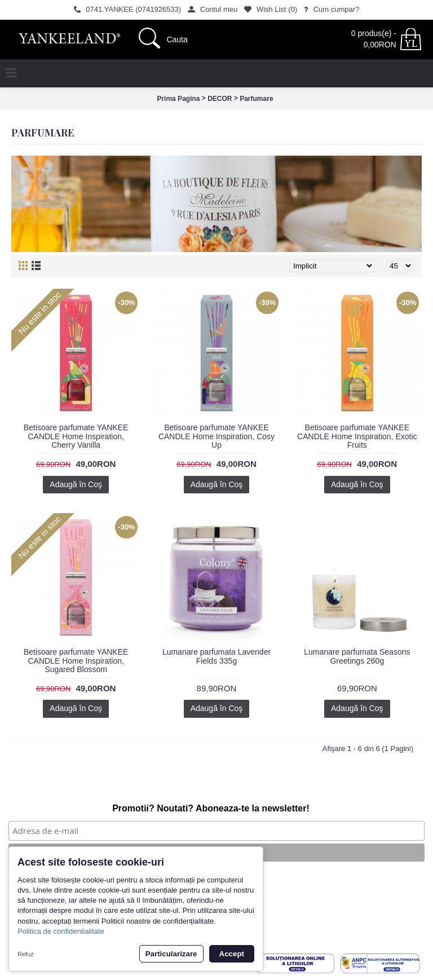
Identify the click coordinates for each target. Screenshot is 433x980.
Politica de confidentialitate (61, 931)
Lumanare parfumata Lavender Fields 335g (216, 656)
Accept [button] (232, 954)
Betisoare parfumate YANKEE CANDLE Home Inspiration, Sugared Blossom (76, 661)
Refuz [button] (26, 954)
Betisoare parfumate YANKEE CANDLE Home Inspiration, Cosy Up (216, 436)
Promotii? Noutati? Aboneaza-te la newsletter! (211, 808)
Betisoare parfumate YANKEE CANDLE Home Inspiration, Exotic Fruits (357, 436)
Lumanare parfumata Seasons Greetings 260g (357, 656)
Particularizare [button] (171, 954)
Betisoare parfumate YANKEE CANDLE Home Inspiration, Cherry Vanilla (76, 436)
